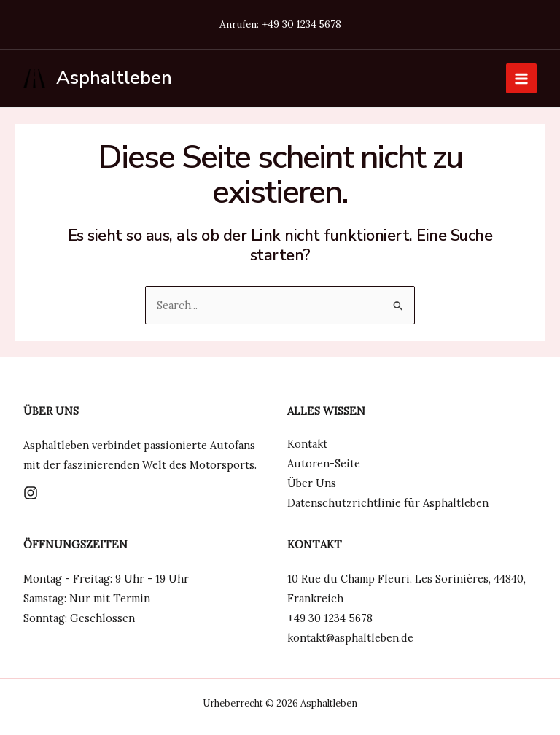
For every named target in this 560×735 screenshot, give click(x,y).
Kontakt (307, 444)
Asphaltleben (114, 78)
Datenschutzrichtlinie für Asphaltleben (388, 503)
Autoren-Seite (324, 463)
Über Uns (312, 483)
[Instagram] (31, 493)
